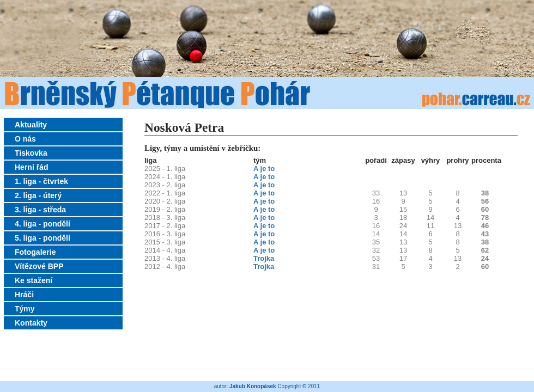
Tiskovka (31, 153)
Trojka (264, 258)
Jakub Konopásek (253, 386)
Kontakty (31, 323)
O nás (25, 139)
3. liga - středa (40, 210)
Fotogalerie (35, 252)
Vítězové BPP (39, 266)
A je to (264, 169)
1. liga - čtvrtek (41, 181)
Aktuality (31, 125)
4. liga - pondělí (43, 224)
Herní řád (31, 167)
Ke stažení (34, 280)
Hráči (24, 295)
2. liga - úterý (38, 195)
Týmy (25, 309)
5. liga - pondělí (43, 238)
